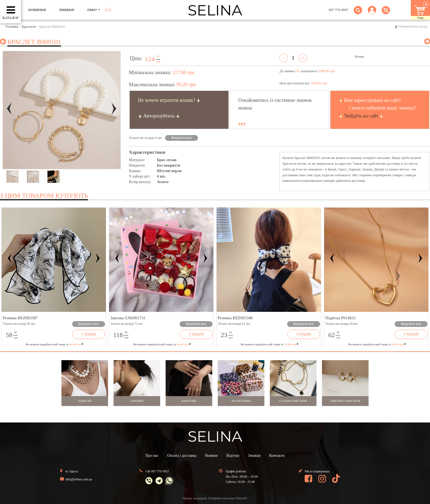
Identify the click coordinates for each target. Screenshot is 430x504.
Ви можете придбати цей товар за (162, 344)
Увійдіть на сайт (361, 116)
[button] (372, 13)
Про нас (152, 456)
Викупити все (182, 138)
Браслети (29, 26)
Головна (12, 26)
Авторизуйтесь (159, 116)
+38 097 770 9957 (157, 471)
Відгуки (233, 456)
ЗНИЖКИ (67, 10)
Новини (211, 456)
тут (242, 124)
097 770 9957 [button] (339, 10)
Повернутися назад (413, 26)
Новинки (37, 10)
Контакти (277, 456)
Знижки (254, 456)
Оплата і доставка (182, 456)
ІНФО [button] (92, 10)
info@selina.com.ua (79, 479)
